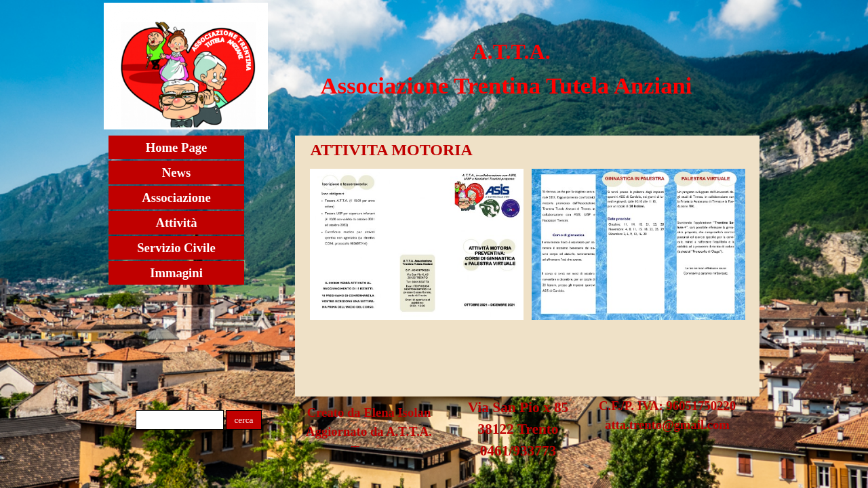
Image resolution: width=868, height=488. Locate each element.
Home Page (177, 147)
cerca (243, 420)
